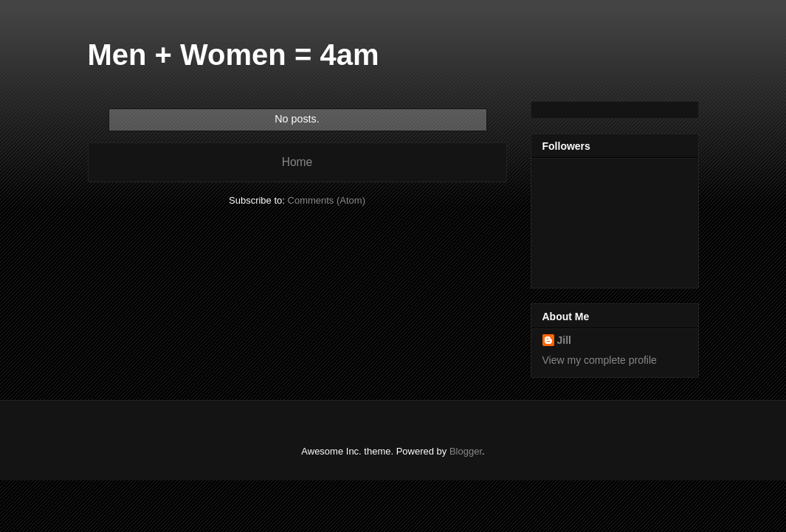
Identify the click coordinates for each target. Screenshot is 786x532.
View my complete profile (600, 360)
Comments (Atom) (327, 200)
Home (297, 162)
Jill (564, 340)
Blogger (466, 451)
